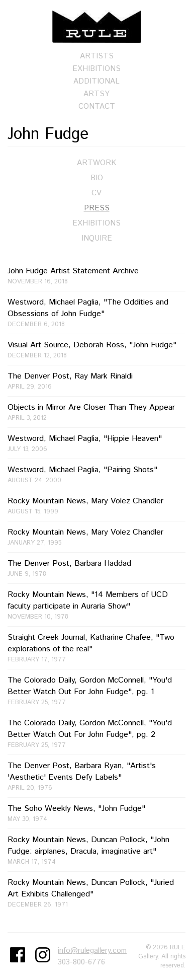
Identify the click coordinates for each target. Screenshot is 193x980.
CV (96, 193)
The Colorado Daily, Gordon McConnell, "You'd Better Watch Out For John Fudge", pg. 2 (96, 733)
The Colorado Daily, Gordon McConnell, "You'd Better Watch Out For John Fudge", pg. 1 (96, 691)
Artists (97, 56)
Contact (97, 106)
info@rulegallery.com (92, 951)
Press (97, 208)
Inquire (97, 238)
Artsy (96, 94)
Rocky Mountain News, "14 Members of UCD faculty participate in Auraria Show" (96, 605)
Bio (97, 178)
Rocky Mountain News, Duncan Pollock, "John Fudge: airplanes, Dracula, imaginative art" (96, 850)
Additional (96, 81)
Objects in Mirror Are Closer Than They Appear (96, 412)
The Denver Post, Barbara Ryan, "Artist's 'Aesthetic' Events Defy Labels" (96, 776)
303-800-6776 (81, 962)
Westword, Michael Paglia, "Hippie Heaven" (96, 443)
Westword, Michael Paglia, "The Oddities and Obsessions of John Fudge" (96, 313)
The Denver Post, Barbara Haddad (96, 568)
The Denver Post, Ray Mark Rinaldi (96, 381)
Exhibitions (96, 69)
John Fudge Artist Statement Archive (96, 276)
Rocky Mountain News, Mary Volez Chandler (96, 506)
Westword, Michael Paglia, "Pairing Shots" (96, 474)
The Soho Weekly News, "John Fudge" (96, 813)
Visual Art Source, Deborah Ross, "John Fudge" (96, 350)
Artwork (96, 163)
